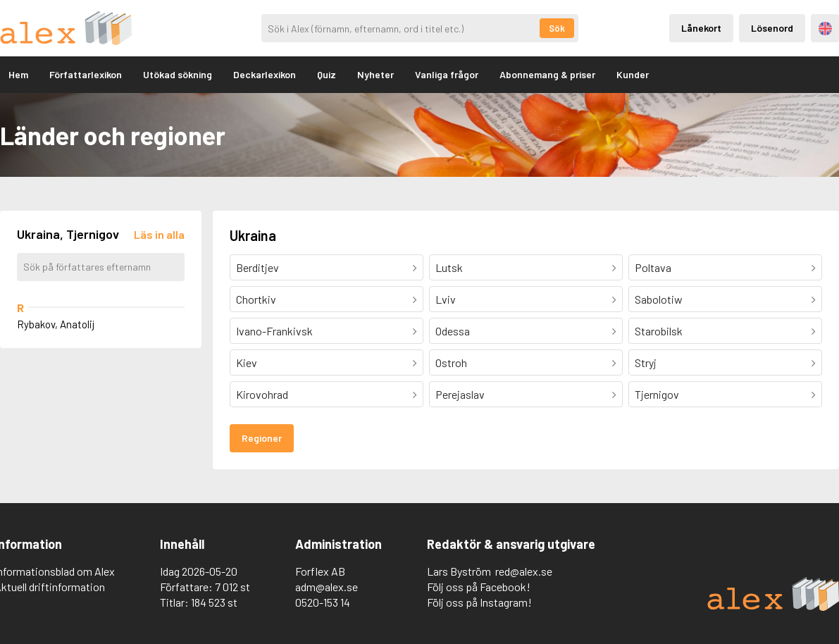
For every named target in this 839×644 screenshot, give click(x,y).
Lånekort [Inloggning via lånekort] (701, 28)
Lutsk (449, 267)
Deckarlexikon (265, 74)
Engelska (825, 29)
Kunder (633, 74)
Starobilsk (659, 331)
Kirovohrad (262, 394)
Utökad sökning (178, 74)
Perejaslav (460, 394)
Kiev (247, 363)
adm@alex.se (327, 587)
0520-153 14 (323, 602)
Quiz (327, 74)
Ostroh (451, 363)
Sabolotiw (659, 299)
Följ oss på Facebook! (479, 587)
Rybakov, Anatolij (56, 324)
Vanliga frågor (447, 74)
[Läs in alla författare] (159, 234)
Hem (18, 74)
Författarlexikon (86, 74)
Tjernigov (657, 394)
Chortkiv (256, 299)
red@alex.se (524, 571)
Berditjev (257, 267)
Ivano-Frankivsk (274, 331)
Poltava (653, 267)
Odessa (453, 331)
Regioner (262, 438)
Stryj (646, 363)
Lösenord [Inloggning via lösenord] (772, 28)
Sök (557, 28)
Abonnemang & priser (547, 74)
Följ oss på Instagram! (479, 602)
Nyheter (375, 74)
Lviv (446, 299)
